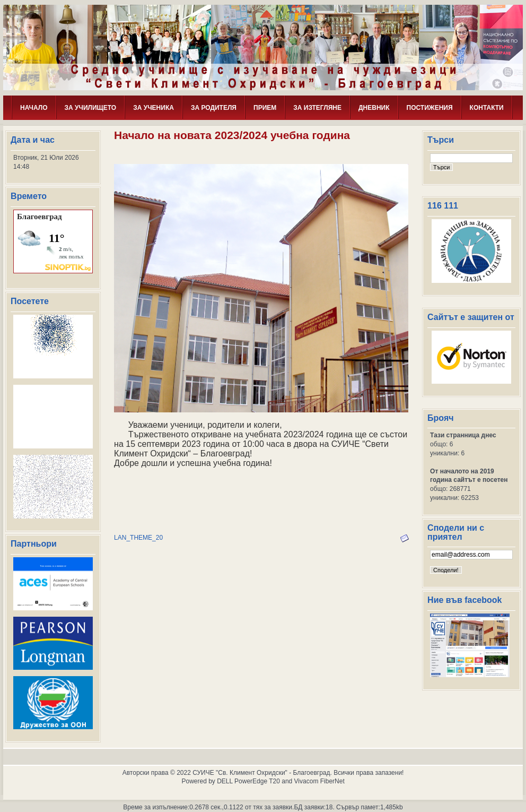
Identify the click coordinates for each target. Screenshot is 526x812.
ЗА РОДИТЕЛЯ (214, 108)
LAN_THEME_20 (138, 538)
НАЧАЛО (34, 108)
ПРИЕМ (265, 108)
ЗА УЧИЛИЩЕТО (91, 108)
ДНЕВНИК (374, 108)
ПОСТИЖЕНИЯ (430, 108)
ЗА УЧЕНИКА (154, 108)
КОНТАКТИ (487, 108)
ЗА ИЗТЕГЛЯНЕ (317, 108)
